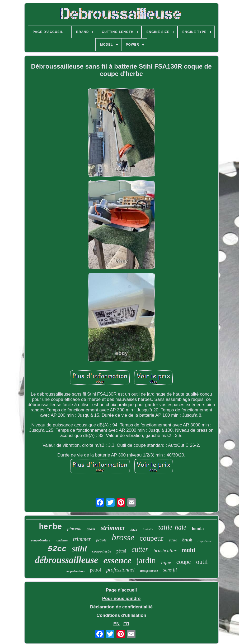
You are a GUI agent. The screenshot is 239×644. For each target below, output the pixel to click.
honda (198, 529)
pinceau (74, 529)
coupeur (151, 538)
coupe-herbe (102, 551)
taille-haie (172, 527)
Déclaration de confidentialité (121, 607)
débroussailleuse (66, 560)
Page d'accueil (121, 590)
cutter (140, 549)
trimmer (82, 539)
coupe (184, 562)
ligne (166, 562)
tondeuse (62, 540)
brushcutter (165, 551)
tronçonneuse (149, 571)
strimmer (113, 528)
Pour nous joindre (121, 599)
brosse (123, 537)
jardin (146, 561)
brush (187, 540)
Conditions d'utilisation (121, 615)
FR (126, 624)
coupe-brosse (205, 541)
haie (134, 530)
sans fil (170, 570)
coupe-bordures (75, 571)
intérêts (148, 529)
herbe (50, 527)
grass (91, 529)
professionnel (120, 570)
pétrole (101, 540)
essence (118, 560)
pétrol (121, 551)
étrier (173, 540)
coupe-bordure (41, 540)
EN (116, 624)
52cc (57, 549)
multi (189, 550)
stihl (79, 549)
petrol (95, 570)
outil (202, 562)
